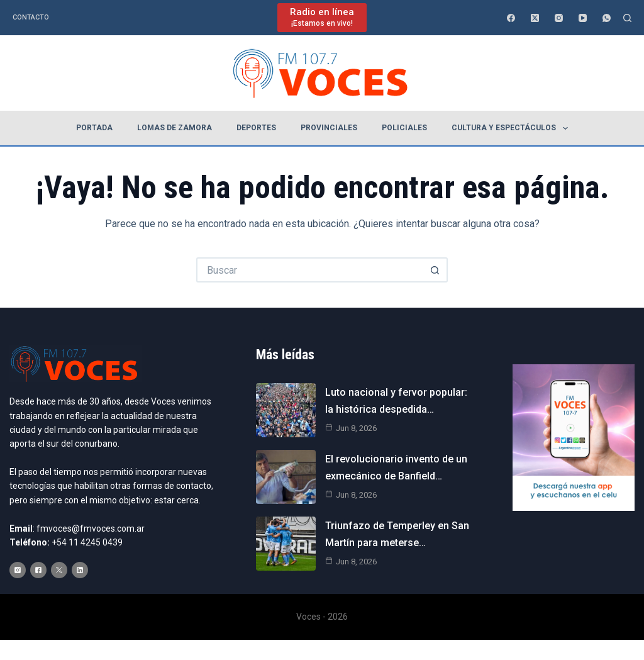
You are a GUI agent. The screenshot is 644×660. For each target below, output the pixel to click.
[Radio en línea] (322, 17)
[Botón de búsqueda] (435, 270)
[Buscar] (627, 18)
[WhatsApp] (607, 18)
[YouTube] (583, 18)
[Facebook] (511, 18)
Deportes (256, 128)
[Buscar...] (309, 270)
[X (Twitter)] (535, 18)
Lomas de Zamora (175, 128)
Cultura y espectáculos (512, 128)
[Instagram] (559, 18)
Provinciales (329, 128)
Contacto (31, 17)
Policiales (404, 128)
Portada (94, 128)
